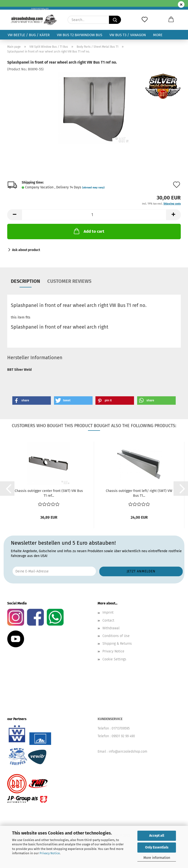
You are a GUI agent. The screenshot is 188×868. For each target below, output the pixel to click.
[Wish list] (145, 20)
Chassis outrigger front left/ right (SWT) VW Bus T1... (139, 493)
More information (157, 858)
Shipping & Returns (117, 644)
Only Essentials (157, 847)
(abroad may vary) (93, 188)
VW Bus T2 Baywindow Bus (80, 35)
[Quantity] (94, 215)
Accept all (157, 836)
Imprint (108, 613)
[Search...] (115, 20)
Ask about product (26, 250)
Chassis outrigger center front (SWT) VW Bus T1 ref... (49, 493)
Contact (108, 620)
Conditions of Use (116, 636)
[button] (171, 20)
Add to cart (89, 231)
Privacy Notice (50, 853)
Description (25, 281)
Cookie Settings (114, 659)
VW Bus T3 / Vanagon (128, 35)
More (158, 35)
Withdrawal (111, 628)
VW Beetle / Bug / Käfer (29, 35)
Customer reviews (69, 281)
